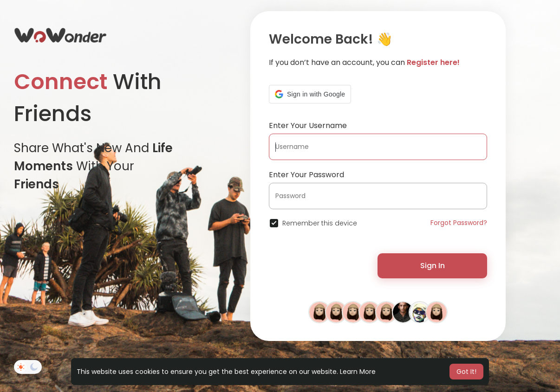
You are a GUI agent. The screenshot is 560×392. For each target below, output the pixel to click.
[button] (310, 94)
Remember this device (320, 223)
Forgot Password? (459, 223)
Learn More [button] (358, 372)
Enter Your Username (308, 125)
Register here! (433, 62)
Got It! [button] (466, 372)
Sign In (433, 266)
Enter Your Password (306, 175)
